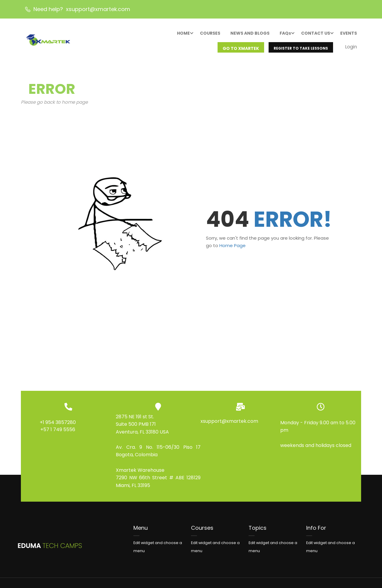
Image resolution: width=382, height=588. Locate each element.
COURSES (210, 34)
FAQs (285, 34)
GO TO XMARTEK (241, 49)
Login (351, 47)
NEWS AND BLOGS (250, 34)
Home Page (232, 252)
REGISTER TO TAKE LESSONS (301, 49)
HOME (183, 34)
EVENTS (348, 34)
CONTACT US (315, 34)
